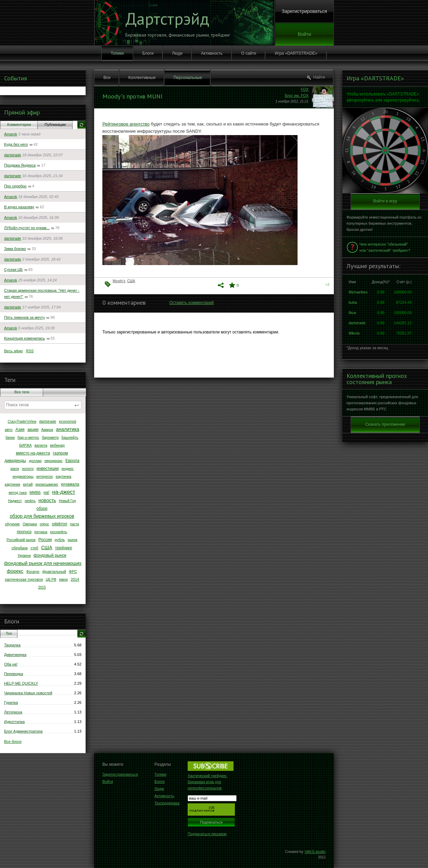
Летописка (13, 712)
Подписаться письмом (207, 834)
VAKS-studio (315, 852)
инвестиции (48, 469)
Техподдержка (167, 803)
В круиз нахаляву (19, 207)
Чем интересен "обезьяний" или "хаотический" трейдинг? (385, 247)
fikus (353, 313)
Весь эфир (14, 351)
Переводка (14, 674)
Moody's (119, 281)
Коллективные (142, 78)
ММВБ (35, 492)
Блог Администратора (23, 731)
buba (353, 302)
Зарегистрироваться (304, 11)
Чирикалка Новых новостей (28, 693)
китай (28, 484)
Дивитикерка (15, 655)
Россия (45, 540)
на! (46, 492)
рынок (73, 540)
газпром (60, 453)
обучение (12, 524)
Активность (212, 53)
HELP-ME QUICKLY (21, 683)
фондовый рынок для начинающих (43, 563)
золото (28, 469)
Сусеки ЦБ (13, 269)
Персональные (188, 78)
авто (9, 430)
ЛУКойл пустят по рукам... (27, 228)
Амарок (47, 430)
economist (67, 421)
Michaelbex (358, 292)
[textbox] (43, 405)
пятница (41, 532)
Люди (177, 53)
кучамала (70, 484)
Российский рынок (21, 540)
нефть (30, 501)
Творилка (12, 645)
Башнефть (70, 438)
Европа (72, 461)
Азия (20, 430)
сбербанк (20, 548)
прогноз (24, 532)
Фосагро (33, 572)
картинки (12, 484)
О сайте (249, 53)
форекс (15, 571)
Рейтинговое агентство (126, 124)
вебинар (57, 445)
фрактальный (54, 571)
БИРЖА (25, 445)
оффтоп (60, 524)
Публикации (55, 124)
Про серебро (15, 186)
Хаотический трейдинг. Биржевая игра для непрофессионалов (207, 782)
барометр (51, 437)
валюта (41, 445)
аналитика (67, 429)
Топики (117, 53)
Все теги (22, 392)
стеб (34, 548)
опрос (44, 524)
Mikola (354, 333)
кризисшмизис (47, 484)
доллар (35, 461)
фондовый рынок (50, 555)
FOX (305, 89)
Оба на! (11, 664)
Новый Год (67, 501)
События (16, 78)
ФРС (73, 571)
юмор (64, 580)
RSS (30, 351)
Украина (24, 556)
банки (10, 438)
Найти (319, 77)
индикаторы (23, 476)
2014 (75, 579)
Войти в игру (385, 201)
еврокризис (54, 461)
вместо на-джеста (33, 453)
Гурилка (11, 702)
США (47, 548)
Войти (304, 34)
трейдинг (64, 548)
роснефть (59, 532)
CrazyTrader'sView (22, 422)
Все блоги (13, 741)
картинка (64, 476)
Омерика (30, 524)
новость (47, 500)
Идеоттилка (14, 722)
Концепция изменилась (24, 338)
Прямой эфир (22, 112)
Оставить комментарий (192, 303)
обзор (42, 509)
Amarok (11, 134)
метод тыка (17, 493)
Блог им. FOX (297, 95)
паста (75, 524)
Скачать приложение (385, 424)
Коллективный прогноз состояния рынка (377, 379)
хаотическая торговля (24, 579)
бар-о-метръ (28, 437)
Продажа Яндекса (20, 165)
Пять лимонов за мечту (24, 317)
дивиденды (15, 461)
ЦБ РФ (51, 580)
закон (15, 469)
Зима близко (15, 249)
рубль (60, 540)
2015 (42, 587)
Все (107, 78)
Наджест (15, 501)
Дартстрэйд (167, 18)
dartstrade (13, 155)
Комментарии (19, 124)
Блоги (148, 53)
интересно (45, 477)
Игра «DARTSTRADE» (296, 53)
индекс (68, 469)
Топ (9, 633)
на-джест (64, 492)
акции (33, 430)
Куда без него (16, 144)
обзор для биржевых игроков (42, 516)
